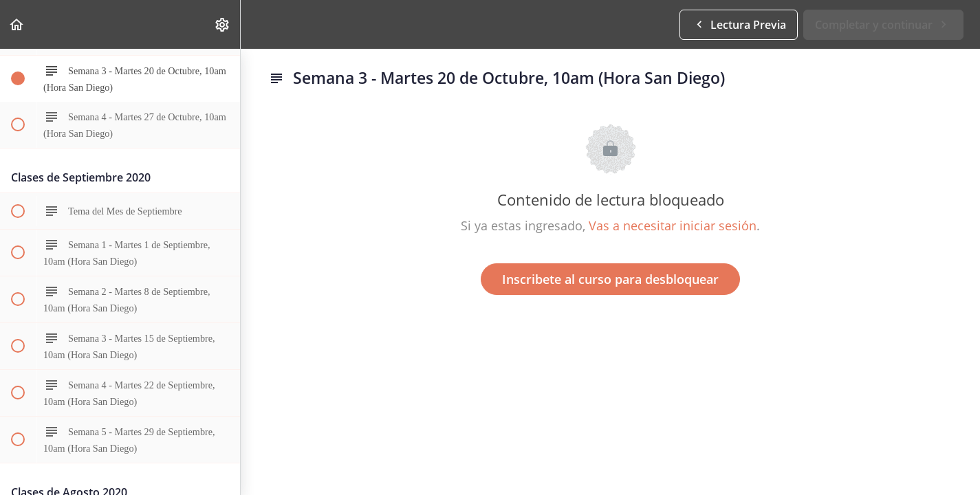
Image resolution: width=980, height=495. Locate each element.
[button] (17, 24)
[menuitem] (223, 24)
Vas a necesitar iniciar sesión (673, 225)
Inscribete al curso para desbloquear (610, 279)
